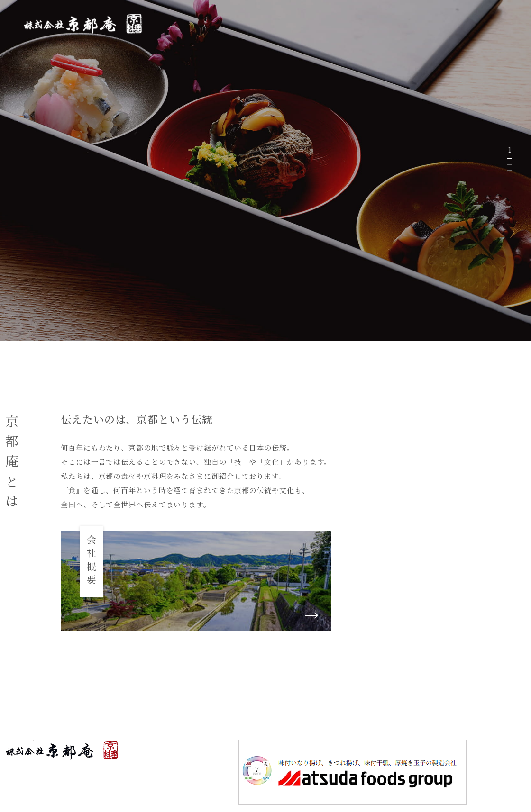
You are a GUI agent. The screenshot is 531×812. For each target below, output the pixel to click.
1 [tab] (510, 159)
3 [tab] (510, 170)
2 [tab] (510, 164)
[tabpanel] (265, 171)
